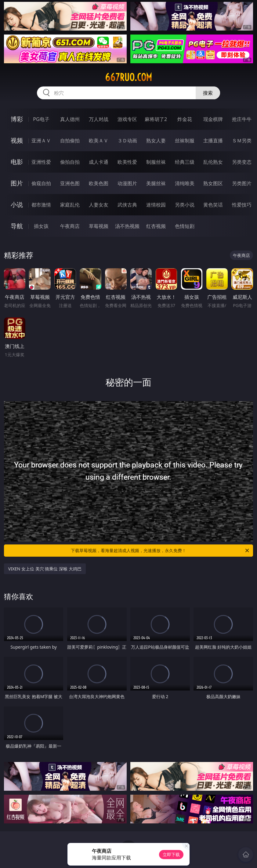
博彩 (17, 119)
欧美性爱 (127, 162)
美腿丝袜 (156, 183)
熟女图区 (213, 183)
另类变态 (242, 162)
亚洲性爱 (41, 162)
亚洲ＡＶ (41, 141)
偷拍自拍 (70, 162)
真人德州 (70, 119)
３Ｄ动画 (127, 141)
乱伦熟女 (213, 162)
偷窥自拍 (41, 183)
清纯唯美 (185, 183)
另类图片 (242, 183)
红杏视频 (156, 226)
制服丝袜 (156, 162)
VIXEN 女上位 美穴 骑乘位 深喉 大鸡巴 (45, 569)
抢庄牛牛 (242, 119)
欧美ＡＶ (99, 141)
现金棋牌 (213, 119)
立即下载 (171, 854)
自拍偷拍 (70, 141)
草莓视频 (99, 226)
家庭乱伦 (70, 205)
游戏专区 (127, 119)
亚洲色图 (70, 183)
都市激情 (41, 205)
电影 (17, 162)
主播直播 (213, 141)
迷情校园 (156, 205)
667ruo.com (128, 77)
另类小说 (185, 205)
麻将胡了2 (156, 119)
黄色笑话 (213, 205)
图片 (17, 183)
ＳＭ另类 (242, 141)
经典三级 (185, 162)
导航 (17, 226)
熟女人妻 (156, 141)
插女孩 (41, 226)
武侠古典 (127, 205)
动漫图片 (127, 183)
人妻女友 (99, 205)
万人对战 (99, 119)
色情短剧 (185, 226)
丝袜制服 (185, 141)
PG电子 (41, 119)
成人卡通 (99, 162)
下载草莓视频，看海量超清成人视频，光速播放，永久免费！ (160, 551)
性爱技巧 (242, 205)
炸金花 (185, 119)
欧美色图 (99, 183)
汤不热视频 (127, 226)
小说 (17, 205)
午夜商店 (70, 226)
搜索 (208, 93)
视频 (17, 140)
